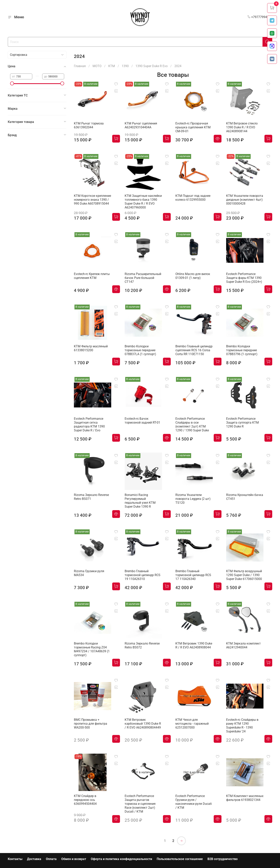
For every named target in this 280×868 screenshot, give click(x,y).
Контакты (15, 859)
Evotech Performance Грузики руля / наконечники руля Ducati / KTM (194, 802)
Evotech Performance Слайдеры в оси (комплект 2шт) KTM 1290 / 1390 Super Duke (192, 424)
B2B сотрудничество (223, 859)
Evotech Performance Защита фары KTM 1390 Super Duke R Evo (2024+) (244, 278)
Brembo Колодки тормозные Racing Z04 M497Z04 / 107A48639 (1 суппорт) (92, 649)
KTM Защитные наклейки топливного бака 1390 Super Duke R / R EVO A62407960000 (143, 202)
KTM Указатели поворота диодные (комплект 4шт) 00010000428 (245, 200)
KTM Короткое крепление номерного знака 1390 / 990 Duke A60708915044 (92, 200)
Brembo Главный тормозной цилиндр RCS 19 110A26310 (143, 575)
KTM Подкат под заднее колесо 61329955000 (193, 198)
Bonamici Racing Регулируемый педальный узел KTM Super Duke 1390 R (140, 501)
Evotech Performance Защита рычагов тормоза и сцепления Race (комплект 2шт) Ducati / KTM (140, 804)
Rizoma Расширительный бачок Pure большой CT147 (143, 278)
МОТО (97, 66)
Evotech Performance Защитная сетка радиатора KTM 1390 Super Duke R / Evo (89, 424)
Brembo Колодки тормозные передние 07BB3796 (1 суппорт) (242, 350)
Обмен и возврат (74, 859)
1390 (125, 66)
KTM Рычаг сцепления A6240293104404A (141, 125)
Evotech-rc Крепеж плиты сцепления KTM (92, 276)
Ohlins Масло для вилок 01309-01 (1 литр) (193, 276)
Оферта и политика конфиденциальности (121, 859)
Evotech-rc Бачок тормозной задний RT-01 (142, 421)
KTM (112, 66)
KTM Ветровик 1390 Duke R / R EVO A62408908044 (194, 645)
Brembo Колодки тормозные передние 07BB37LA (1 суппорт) (140, 350)
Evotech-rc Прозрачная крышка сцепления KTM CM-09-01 (193, 127)
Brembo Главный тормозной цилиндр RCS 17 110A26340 (193, 575)
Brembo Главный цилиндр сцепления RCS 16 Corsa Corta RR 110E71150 (194, 350)
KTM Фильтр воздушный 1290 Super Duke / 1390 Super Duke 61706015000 (244, 575)
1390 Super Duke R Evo (152, 66)
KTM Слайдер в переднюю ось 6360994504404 (85, 800)
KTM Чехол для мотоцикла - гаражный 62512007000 (192, 724)
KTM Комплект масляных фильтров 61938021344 (245, 798)
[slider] (12, 83)
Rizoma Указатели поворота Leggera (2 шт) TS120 (193, 499)
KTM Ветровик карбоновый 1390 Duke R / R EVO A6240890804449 (143, 724)
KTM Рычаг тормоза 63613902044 (89, 125)
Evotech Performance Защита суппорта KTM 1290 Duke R (242, 423)
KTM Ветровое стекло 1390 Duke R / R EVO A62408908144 (242, 127)
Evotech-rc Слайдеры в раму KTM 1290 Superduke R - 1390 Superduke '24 (242, 726)
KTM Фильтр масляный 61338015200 (91, 348)
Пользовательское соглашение (180, 859)
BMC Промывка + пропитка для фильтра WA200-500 (91, 724)
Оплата (51, 859)
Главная (80, 66)
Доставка (34, 859)
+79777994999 (260, 17)
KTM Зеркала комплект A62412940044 (243, 645)
